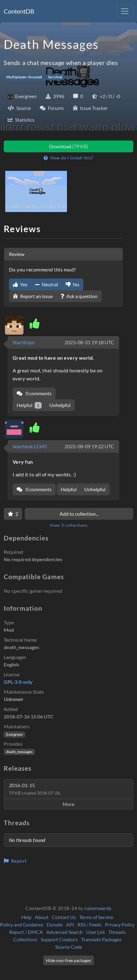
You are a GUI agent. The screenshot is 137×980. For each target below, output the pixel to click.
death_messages (19, 752)
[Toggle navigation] (125, 11)
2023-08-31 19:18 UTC (89, 342)
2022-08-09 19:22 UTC (89, 446)
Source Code (69, 947)
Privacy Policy (120, 924)
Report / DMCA (26, 932)
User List (95, 932)
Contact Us (64, 917)
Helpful (29, 405)
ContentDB (19, 11)
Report (15, 861)
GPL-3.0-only (18, 682)
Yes (20, 284)
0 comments (34, 393)
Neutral (47, 284)
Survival (55, 77)
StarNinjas (24, 342)
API (70, 924)
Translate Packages (101, 939)
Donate (55, 924)
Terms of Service (96, 917)
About (42, 917)
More (68, 804)
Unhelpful (60, 405)
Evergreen (15, 734)
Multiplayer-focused (24, 77)
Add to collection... (79, 514)
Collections (25, 939)
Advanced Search (64, 932)
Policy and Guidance (22, 924)
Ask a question (79, 296)
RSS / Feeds (89, 924)
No (73, 284)
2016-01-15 (35, 789)
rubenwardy (98, 908)
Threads (117, 932)
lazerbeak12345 (30, 446)
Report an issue (33, 296)
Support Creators (59, 939)
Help (26, 917)
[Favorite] (13, 514)
